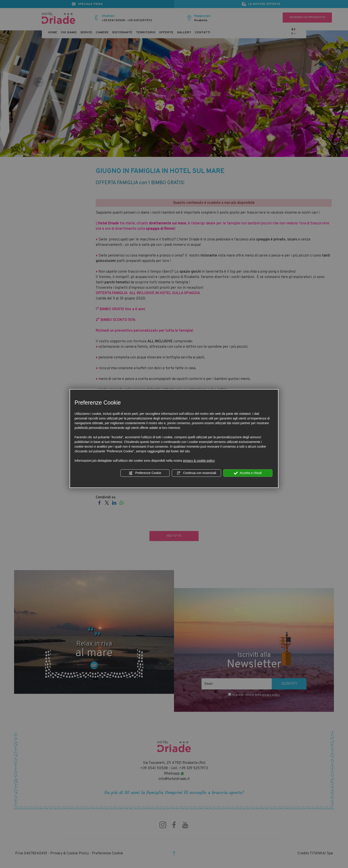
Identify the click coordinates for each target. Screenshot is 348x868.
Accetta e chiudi (248, 473)
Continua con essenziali (196, 473)
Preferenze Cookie (145, 473)
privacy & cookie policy (199, 461)
